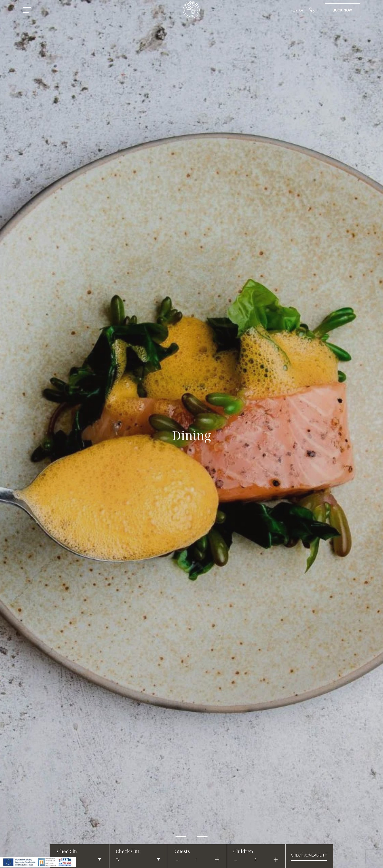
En (295, 10)
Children (243, 851)
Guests (182, 851)
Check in (67, 851)
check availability (309, 855)
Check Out (128, 851)
